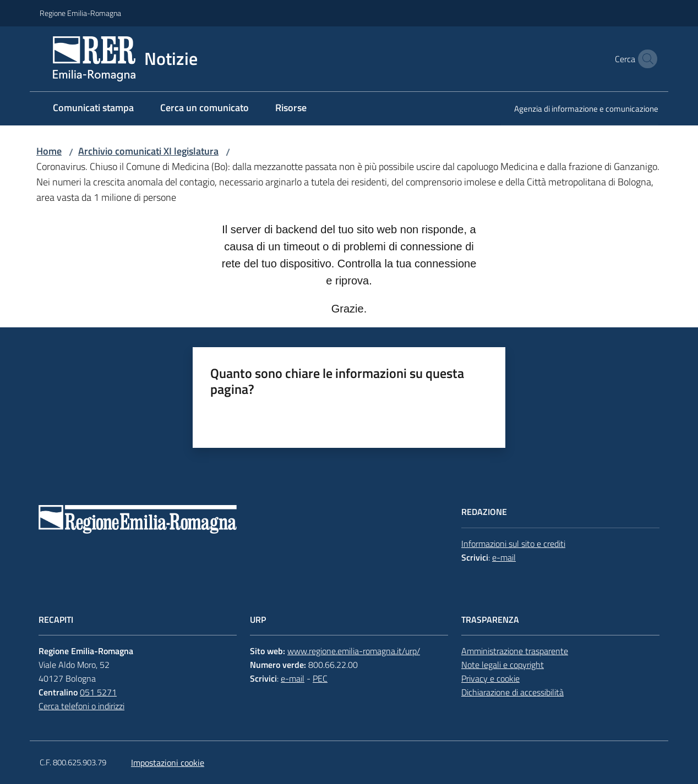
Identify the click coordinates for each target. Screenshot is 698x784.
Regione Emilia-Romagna (80, 13)
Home (49, 151)
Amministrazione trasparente (515, 651)
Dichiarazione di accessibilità (512, 692)
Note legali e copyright (503, 665)
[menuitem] (93, 109)
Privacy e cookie (490, 678)
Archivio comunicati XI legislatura (148, 151)
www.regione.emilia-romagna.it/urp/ (354, 651)
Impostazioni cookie (168, 763)
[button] (645, 59)
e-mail (504, 557)
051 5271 (98, 692)
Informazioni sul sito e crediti (513, 544)
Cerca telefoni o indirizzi (81, 706)
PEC (320, 678)
